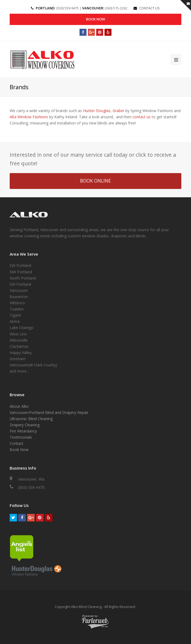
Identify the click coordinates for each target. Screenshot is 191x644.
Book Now (95, 19)
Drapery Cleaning (25, 425)
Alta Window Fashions (29, 117)
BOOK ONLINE (95, 181)
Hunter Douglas (97, 111)
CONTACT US (149, 8)
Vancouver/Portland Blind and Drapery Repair (49, 412)
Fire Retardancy (23, 431)
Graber (118, 111)
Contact (17, 444)
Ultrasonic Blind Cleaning (31, 419)
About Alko (19, 406)
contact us (142, 117)
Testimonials (21, 437)
